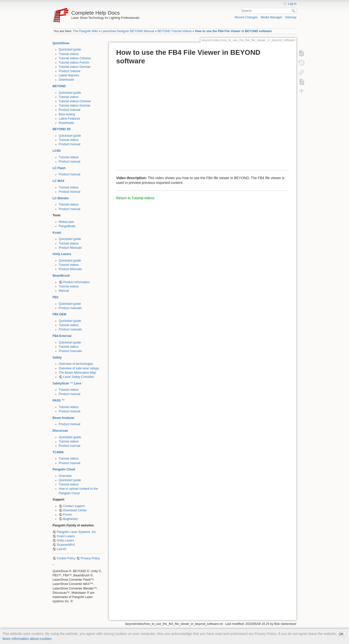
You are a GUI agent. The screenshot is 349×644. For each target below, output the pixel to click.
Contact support (74, 506)
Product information (76, 282)
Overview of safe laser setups (79, 368)
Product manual (70, 71)
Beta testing (67, 114)
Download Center (75, 510)
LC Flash (59, 168)
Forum (68, 515)
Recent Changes (246, 17)
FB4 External (62, 336)
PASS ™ (59, 401)
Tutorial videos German (75, 67)
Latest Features (70, 119)
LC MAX (58, 181)
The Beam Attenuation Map (77, 373)
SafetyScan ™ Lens (67, 383)
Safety (57, 358)
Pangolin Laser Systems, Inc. (77, 532)
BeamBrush (61, 276)
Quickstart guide (70, 49)
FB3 (55, 297)
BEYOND (59, 86)
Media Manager (271, 17)
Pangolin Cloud (64, 469)
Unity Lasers (62, 254)
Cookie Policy (66, 558)
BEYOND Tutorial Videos (175, 31)
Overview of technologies (76, 364)
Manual (64, 291)
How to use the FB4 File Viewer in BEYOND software (233, 31)
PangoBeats (67, 226)
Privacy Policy (90, 558)
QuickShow (61, 43)
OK (341, 634)
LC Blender (61, 198)
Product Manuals (70, 248)
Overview (65, 476)
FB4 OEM (59, 314)
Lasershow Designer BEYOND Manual (127, 31)
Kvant (57, 233)
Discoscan (60, 431)
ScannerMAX (66, 545)
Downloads (67, 80)
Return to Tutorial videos (135, 198)
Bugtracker (71, 519)
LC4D (57, 151)
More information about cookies (27, 639)
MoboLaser (67, 222)
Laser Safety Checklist (78, 377)
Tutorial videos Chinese (75, 58)
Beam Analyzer (63, 418)
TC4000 (58, 452)
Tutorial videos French (74, 63)
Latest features (69, 75)
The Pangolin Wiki (85, 31)
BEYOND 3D (61, 129)
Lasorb (61, 549)
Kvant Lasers (66, 536)
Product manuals (70, 308)
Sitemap (291, 17)
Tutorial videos (69, 54)
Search (294, 11)
